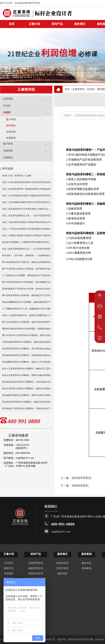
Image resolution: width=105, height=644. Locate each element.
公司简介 (9, 563)
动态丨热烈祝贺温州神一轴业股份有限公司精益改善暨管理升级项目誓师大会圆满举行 (27, 189)
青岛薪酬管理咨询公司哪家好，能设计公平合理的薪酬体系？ (27, 362)
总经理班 (27, 100)
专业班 (27, 107)
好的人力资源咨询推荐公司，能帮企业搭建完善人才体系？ (27, 315)
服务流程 (62, 574)
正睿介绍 (9, 554)
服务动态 (86, 563)
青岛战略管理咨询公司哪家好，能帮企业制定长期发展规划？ (27, 395)
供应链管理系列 (81, 478)
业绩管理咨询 (36, 563)
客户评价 (11, 120)
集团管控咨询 (36, 574)
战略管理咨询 (36, 568)
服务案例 (86, 554)
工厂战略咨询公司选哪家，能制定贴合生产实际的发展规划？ (27, 275)
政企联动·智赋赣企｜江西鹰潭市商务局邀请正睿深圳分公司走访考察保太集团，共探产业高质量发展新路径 (27, 242)
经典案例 (86, 568)
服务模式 (80, 24)
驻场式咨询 (62, 563)
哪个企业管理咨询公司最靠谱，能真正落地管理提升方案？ (27, 322)
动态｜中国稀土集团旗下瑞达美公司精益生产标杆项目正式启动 (27, 236)
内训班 (27, 114)
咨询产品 (57, 24)
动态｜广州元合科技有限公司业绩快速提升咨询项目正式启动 (27, 229)
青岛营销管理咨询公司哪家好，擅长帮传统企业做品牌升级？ (27, 349)
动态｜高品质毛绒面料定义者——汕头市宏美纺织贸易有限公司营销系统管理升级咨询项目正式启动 (27, 216)
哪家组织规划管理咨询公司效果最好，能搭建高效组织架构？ (27, 329)
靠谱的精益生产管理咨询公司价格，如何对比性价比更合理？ (27, 289)
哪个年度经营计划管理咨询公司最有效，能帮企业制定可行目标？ (27, 335)
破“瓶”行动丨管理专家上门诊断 (17, 176)
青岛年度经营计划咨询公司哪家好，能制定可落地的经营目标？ (27, 389)
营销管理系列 (80, 486)
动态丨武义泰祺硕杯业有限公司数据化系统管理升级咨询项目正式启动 (27, 196)
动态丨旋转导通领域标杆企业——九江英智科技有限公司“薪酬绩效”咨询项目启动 (27, 249)
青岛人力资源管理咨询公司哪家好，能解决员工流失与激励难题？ (27, 369)
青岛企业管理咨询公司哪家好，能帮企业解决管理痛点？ (27, 375)
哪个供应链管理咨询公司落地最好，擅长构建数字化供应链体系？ (27, 282)
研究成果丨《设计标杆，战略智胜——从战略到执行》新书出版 (27, 255)
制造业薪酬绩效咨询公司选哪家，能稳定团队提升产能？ (27, 302)
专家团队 (9, 574)
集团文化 (9, 568)
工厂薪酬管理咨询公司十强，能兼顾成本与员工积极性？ (27, 309)
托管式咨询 (62, 568)
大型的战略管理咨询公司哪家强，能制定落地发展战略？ (27, 342)
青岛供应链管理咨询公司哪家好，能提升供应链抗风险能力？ (27, 402)
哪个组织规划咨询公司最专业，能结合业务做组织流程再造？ (27, 262)
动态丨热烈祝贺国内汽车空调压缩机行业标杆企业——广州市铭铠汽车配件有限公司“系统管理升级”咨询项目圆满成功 (27, 209)
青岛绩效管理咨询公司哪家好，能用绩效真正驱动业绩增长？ (27, 355)
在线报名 (11, 138)
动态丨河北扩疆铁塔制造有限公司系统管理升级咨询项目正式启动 (27, 182)
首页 (67, 89)
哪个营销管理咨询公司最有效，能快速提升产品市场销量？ (27, 295)
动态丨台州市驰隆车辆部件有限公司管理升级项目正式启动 (27, 202)
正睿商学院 (78, 89)
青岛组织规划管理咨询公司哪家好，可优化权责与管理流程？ (27, 382)
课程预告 (11, 126)
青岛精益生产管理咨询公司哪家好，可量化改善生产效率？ (27, 408)
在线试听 (11, 132)
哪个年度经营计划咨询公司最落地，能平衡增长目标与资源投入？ (27, 269)
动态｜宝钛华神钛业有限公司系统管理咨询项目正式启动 (27, 222)
